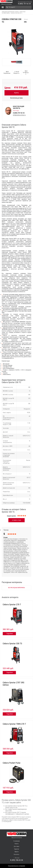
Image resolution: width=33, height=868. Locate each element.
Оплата (17, 844)
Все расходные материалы (16, 588)
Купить (17, 93)
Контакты (16, 854)
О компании (16, 841)
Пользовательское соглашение (17, 866)
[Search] (18, 7)
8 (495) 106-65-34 (17, 860)
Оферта (17, 852)
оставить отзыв (16, 520)
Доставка (16, 846)
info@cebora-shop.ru (19, 115)
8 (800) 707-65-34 (24, 4)
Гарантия (17, 849)
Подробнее (10, 634)
